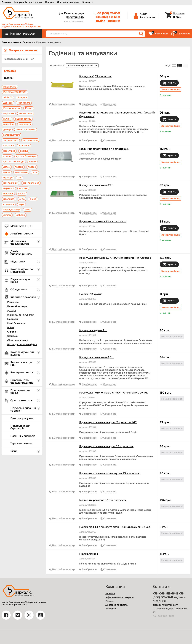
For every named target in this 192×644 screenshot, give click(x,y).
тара (21, 204)
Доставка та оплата (68, 2)
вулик (7, 119)
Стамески (13, 336)
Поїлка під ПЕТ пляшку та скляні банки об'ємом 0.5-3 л (115, 527)
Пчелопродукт (12, 108)
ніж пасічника (31, 183)
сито (22, 199)
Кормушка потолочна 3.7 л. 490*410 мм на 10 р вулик (113, 393)
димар (7, 129)
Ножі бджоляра (16, 323)
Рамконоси (14, 302)
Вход (145, 14)
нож (35, 172)
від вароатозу (23, 119)
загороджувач (11, 135)
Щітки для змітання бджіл (22, 344)
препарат (9, 199)
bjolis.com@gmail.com (165, 605)
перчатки (9, 188)
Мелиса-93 (24, 103)
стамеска (9, 204)
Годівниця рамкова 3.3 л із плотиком (103, 500)
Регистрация (148, 17)
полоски (8, 194)
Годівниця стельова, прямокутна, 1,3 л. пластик (109, 473)
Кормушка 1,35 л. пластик (95, 76)
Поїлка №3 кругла (91, 294)
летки (32, 162)
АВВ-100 (8, 97)
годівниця (25, 124)
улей (27, 210)
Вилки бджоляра (17, 306)
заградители (11, 140)
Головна (6, 2)
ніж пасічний (11, 183)
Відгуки (50, 2)
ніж (20, 178)
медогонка (21, 172)
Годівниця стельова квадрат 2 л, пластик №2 (108, 422)
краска (7, 156)
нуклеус (8, 178)
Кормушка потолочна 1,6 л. (96, 357)
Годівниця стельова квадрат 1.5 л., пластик (106, 446)
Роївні (11, 328)
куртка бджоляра (26, 156)
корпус (24, 151)
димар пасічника (26, 129)
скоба (33, 199)
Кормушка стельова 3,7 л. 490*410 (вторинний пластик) (115, 258)
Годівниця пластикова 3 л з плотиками (104, 149)
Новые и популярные (80, 66)
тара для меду (11, 210)
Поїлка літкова (89, 554)
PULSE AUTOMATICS (15, 92)
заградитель (30, 140)
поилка (23, 188)
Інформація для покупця (28, 2)
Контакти (88, 2)
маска (7, 172)
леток (7, 167)
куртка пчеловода (14, 162)
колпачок (24, 146)
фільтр (7, 215)
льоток (32, 167)
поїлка (22, 194)
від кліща (9, 124)
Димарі (11, 311)
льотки (19, 167)
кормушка (9, 151)
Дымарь (8, 103)
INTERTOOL (10, 87)
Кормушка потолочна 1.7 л (96, 185)
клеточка (8, 146)
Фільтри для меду (17, 340)
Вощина (22, 97)
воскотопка (25, 113)
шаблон (20, 215)
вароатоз (9, 113)
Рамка (29, 108)
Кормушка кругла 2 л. (93, 330)
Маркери (13, 319)
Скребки (12, 332)
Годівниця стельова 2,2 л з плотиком (103, 222)
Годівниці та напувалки (21, 315)
